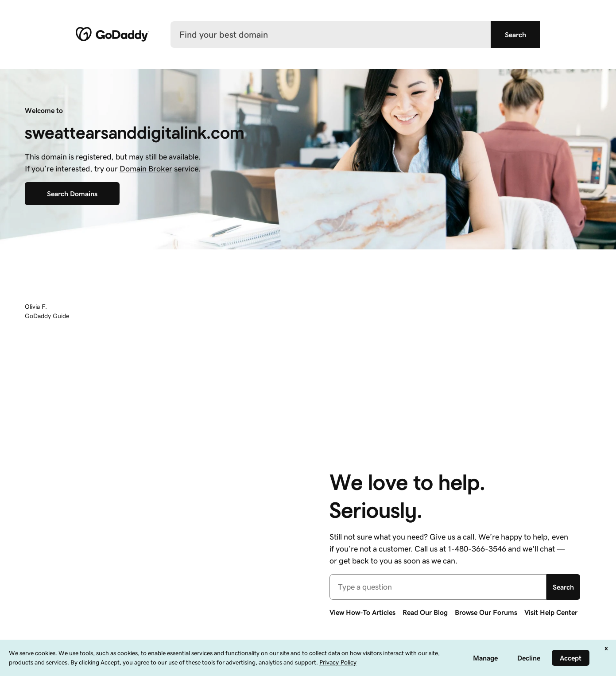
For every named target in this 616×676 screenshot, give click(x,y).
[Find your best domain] (331, 35)
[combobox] (438, 587)
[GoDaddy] (112, 35)
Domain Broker (146, 169)
